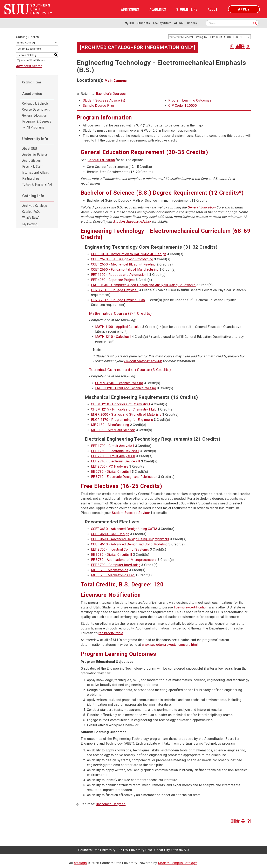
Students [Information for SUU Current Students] (144, 23)
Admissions (130, 9)
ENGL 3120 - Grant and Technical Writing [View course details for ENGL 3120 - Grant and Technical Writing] (126, 388)
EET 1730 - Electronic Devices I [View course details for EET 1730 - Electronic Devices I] (115, 451)
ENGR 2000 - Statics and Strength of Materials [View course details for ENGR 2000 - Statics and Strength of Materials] (126, 415)
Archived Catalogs (35, 206)
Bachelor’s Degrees (111, 94)
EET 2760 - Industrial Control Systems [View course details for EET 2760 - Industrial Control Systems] (120, 549)
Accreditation (31, 161)
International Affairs (36, 173)
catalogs (80, 863)
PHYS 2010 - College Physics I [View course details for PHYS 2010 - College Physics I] (115, 290)
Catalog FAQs (31, 212)
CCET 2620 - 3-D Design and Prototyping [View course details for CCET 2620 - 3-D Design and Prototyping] (122, 259)
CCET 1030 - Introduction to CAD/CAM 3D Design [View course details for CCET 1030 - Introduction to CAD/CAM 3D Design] (129, 254)
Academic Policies (35, 155)
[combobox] (210, 37)
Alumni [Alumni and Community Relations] (179, 23)
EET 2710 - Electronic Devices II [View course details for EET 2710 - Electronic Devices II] (116, 461)
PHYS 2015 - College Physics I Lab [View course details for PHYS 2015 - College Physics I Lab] (118, 300)
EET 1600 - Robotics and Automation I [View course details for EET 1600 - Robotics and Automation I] (120, 275)
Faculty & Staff (32, 167)
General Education (35, 115)
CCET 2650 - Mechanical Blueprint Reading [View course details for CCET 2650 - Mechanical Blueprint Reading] (123, 264)
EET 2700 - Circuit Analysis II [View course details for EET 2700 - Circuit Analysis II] (113, 456)
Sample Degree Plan (98, 106)
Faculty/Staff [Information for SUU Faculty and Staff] (162, 23)
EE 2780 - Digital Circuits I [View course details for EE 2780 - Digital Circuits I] (111, 472)
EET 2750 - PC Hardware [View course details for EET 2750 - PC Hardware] (110, 466)
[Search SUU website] (232, 23)
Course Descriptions (36, 109)
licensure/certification (191, 607)
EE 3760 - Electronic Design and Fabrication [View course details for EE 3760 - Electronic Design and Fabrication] (124, 477)
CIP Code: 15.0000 (183, 106)
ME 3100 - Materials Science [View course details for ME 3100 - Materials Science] (113, 430)
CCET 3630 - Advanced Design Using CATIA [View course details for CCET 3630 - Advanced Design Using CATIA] (124, 529)
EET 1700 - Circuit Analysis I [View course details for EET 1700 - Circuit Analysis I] (113, 446)
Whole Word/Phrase (33, 61)
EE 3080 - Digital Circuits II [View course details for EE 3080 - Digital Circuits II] (112, 555)
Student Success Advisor (132, 222)
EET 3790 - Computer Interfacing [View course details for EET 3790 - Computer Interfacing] (116, 565)
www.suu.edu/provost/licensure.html (170, 645)
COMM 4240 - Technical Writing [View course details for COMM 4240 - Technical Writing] (119, 383)
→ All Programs (33, 127)
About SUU (30, 149)
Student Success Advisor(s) (104, 100)
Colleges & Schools (35, 104)
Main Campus (116, 81)
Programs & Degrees (37, 121)
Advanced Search (29, 66)
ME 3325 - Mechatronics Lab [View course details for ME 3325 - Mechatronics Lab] (113, 575)
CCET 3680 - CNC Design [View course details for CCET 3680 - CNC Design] (110, 534)
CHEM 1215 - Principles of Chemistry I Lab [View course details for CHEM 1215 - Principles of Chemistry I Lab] (124, 409)
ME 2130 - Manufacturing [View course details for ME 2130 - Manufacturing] (110, 425)
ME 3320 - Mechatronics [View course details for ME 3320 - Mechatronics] (110, 570)
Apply (244, 9)
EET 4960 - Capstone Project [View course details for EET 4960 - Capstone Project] (113, 280)
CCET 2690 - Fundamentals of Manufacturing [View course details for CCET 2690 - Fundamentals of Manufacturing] (125, 270)
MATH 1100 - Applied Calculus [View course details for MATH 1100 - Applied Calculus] (118, 327)
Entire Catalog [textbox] (26, 43)
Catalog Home (32, 82)
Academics (158, 9)
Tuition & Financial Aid (37, 184)
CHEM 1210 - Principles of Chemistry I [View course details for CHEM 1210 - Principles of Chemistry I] (121, 404)
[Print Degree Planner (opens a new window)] (232, 46)
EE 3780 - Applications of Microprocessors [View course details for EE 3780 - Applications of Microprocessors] (124, 560)
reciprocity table (111, 633)
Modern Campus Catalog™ (178, 863)
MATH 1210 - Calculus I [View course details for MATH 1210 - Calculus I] (113, 337)
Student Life (187, 9)
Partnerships (31, 178)
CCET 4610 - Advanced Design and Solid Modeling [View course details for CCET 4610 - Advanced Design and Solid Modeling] (129, 544)
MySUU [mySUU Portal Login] (129, 23)
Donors (192, 23)
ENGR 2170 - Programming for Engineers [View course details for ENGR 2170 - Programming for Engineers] (122, 420)
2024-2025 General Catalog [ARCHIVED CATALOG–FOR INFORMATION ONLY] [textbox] (210, 37)
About (213, 9)
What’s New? (31, 218)
